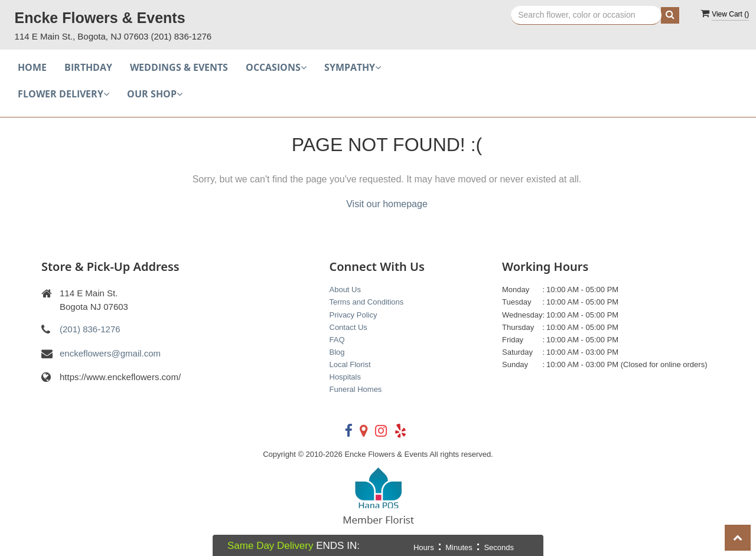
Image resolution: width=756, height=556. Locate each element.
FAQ (337, 340)
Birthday (88, 67)
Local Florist (350, 364)
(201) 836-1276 (182, 36)
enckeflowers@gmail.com (110, 353)
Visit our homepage (387, 204)
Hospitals (345, 377)
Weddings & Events (179, 67)
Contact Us (348, 327)
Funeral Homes (356, 389)
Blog (337, 352)
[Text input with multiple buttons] (586, 15)
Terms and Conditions (367, 302)
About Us (345, 290)
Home (32, 67)
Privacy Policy (353, 315)
